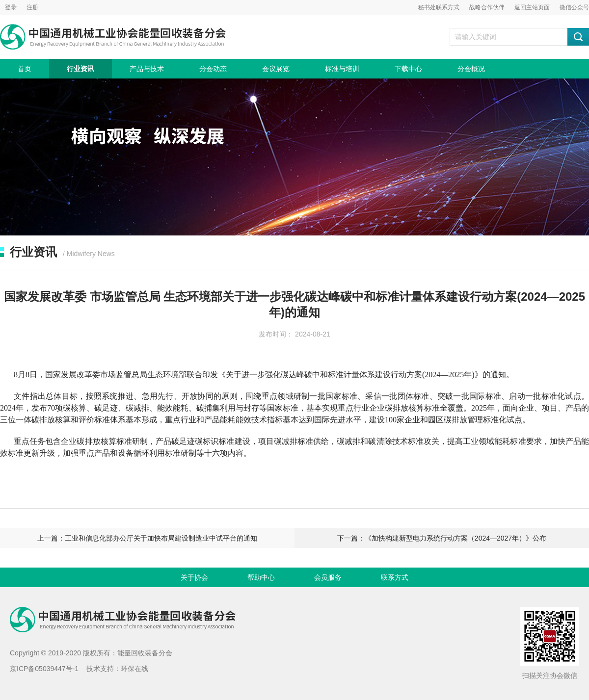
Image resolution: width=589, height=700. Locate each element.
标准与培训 (342, 69)
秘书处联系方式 (439, 7)
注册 (32, 7)
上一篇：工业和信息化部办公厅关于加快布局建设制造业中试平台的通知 (147, 538)
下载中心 (408, 69)
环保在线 (134, 669)
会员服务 (328, 577)
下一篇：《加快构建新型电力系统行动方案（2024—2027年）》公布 (442, 538)
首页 (25, 69)
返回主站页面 (532, 7)
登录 (11, 7)
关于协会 (194, 577)
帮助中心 (261, 577)
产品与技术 (147, 69)
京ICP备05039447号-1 (44, 669)
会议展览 (276, 69)
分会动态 (213, 69)
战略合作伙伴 (487, 7)
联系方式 (395, 577)
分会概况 (471, 69)
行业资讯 (80, 69)
